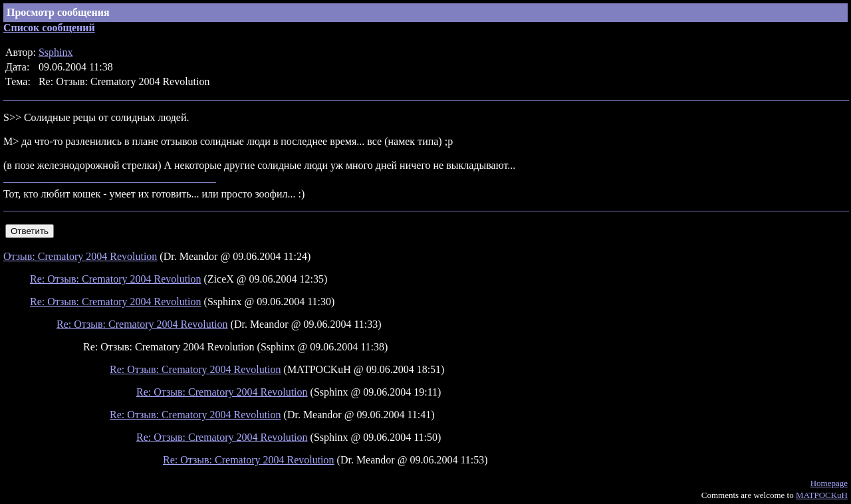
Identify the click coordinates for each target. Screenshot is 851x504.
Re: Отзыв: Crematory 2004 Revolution (116, 279)
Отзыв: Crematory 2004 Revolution (80, 256)
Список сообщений (49, 28)
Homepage (829, 483)
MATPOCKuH (822, 495)
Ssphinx (56, 52)
